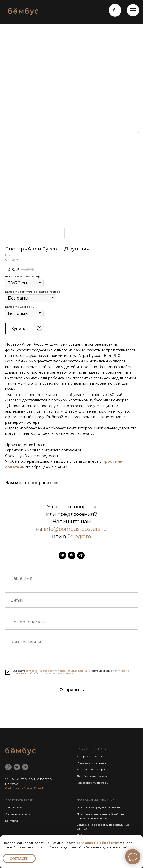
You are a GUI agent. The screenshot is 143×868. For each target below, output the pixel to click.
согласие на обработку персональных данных (57, 671)
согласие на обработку (98, 843)
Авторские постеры (90, 756)
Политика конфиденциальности (98, 808)
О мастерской (14, 808)
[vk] (62, 555)
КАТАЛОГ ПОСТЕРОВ (91, 749)
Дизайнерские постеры (93, 776)
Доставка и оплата (18, 814)
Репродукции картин (91, 763)
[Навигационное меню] (133, 10)
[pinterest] (72, 555)
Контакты (12, 821)
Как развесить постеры (93, 783)
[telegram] (81, 555)
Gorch (39, 788)
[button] (115, 10)
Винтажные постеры (91, 770)
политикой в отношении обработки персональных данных (71, 672)
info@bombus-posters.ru (75, 529)
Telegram (79, 536)
